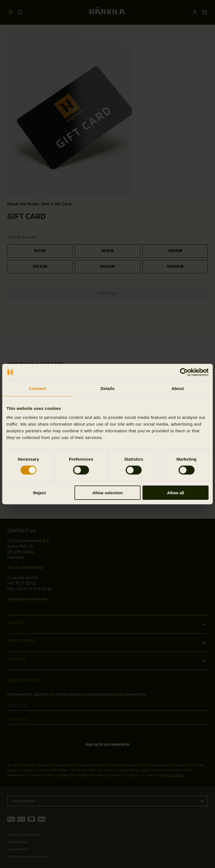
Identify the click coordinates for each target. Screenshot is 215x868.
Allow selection (107, 492)
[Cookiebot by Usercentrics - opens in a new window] (184, 372)
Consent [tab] (37, 388)
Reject (39, 492)
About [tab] (178, 388)
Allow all (176, 492)
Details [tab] (107, 388)
